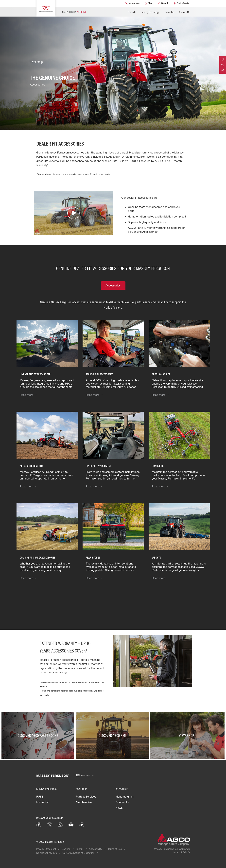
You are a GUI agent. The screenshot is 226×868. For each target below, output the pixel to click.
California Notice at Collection (78, 853)
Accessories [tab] (113, 285)
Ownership (169, 12)
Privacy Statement (46, 849)
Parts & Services (86, 797)
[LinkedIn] (82, 825)
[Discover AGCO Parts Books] (39, 735)
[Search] (163, 3)
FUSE (40, 797)
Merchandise (84, 802)
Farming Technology (150, 12)
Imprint (80, 849)
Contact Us (122, 802)
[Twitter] (50, 825)
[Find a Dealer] (182, 3)
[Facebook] (39, 825)
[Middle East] (85, 776)
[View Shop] (187, 735)
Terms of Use (115, 849)
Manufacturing (125, 797)
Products (132, 12)
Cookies (66, 849)
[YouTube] (71, 825)
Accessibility (96, 849)
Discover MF (184, 12)
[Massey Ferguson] (46, 8)
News (119, 808)
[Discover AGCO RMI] (113, 735)
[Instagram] (60, 825)
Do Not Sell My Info (47, 853)
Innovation (43, 802)
